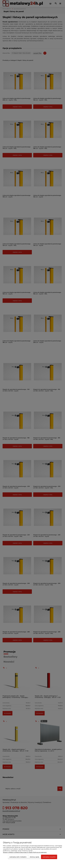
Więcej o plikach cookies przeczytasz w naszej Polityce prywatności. (25, 852)
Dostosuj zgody (34, 857)
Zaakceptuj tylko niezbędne (18, 857)
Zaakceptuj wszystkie (49, 857)
